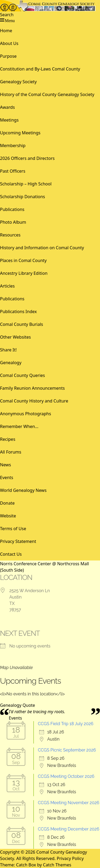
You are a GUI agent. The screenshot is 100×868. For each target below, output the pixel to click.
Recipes (8, 439)
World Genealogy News (23, 490)
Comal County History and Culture (34, 401)
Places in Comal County (23, 260)
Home (6, 31)
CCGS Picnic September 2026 (67, 750)
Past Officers (13, 171)
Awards (7, 107)
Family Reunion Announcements (32, 388)
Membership (13, 146)
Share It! (8, 350)
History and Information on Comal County (42, 248)
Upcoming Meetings (20, 133)
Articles (7, 286)
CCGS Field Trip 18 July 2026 (66, 724)
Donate (7, 503)
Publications (12, 209)
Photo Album (13, 222)
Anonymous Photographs (25, 414)
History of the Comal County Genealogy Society (47, 94)
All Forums (11, 452)
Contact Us (11, 554)
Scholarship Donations (23, 197)
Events (7, 477)
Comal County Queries (23, 375)
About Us (9, 43)
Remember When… (19, 426)
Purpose (8, 56)
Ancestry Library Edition (24, 273)
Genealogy (11, 363)
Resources (10, 235)
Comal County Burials (21, 324)
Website (8, 516)
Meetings (9, 120)
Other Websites (15, 337)
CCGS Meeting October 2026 (66, 776)
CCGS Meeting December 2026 (69, 829)
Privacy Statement (18, 541)
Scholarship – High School (26, 184)
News (5, 465)
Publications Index (18, 312)
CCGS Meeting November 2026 (69, 803)
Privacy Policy (70, 858)
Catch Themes (57, 865)
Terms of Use (13, 529)
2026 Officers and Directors (27, 158)
